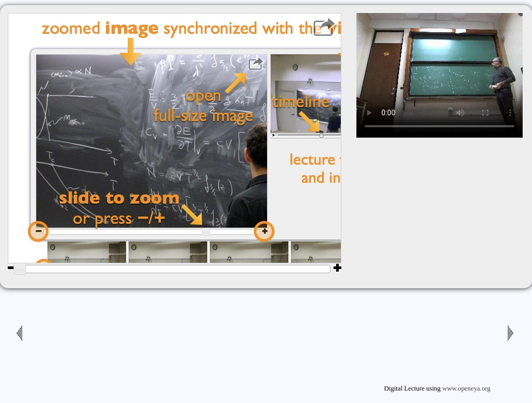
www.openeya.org (466, 388)
